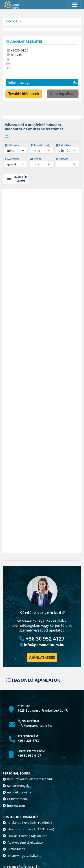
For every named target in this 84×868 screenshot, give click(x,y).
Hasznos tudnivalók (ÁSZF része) (28, 829)
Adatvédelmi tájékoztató (23, 842)
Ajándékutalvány (17, 792)
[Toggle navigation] (75, 5)
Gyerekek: (12, 159)
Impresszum (14, 805)
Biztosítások (14, 849)
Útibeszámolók (16, 799)
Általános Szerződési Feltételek (27, 823)
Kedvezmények (16, 786)
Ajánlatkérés (42, 657)
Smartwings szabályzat (22, 856)
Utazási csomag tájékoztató (25, 836)
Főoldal (12, 21)
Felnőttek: (64, 145)
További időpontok (24, 94)
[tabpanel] (42, 156)
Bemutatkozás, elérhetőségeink (28, 779)
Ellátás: (62, 159)
